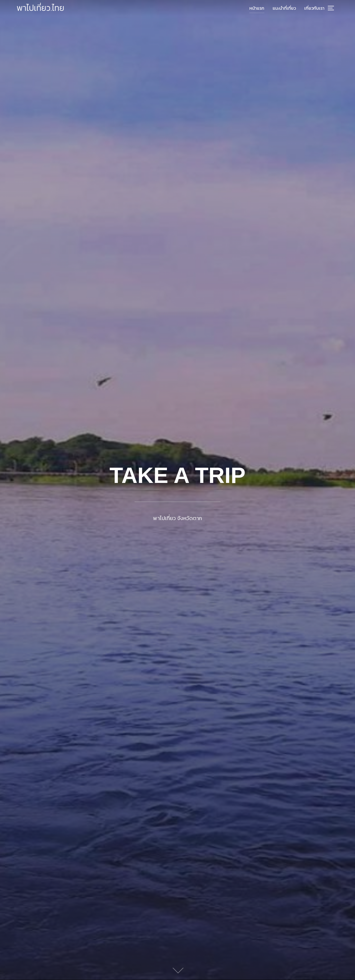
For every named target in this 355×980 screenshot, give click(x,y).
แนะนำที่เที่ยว (284, 8)
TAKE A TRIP (177, 475)
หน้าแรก (257, 8)
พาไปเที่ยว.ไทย (40, 8)
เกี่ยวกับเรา (314, 8)
